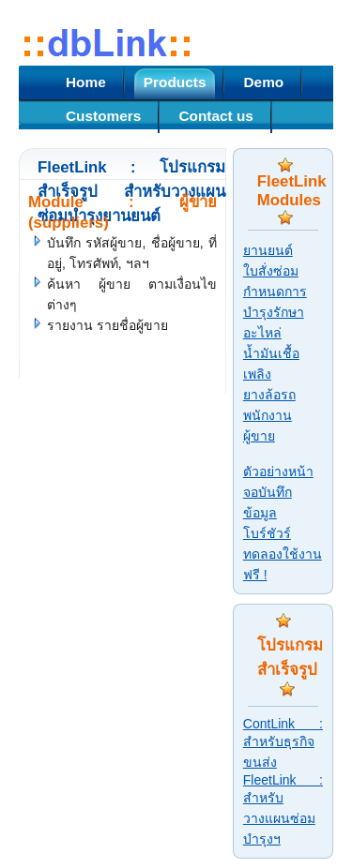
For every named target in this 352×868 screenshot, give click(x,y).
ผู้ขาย (259, 436)
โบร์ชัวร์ (267, 533)
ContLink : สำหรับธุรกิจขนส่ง (283, 743)
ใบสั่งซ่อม (271, 271)
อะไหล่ (262, 333)
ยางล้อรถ (269, 395)
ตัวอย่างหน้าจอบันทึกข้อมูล (278, 492)
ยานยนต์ (268, 250)
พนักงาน (268, 415)
